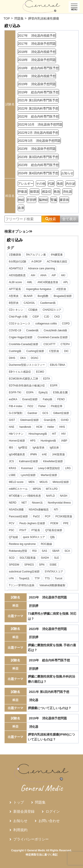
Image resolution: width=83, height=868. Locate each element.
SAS (44, 551)
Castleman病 (48, 303)
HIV (64, 434)
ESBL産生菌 (61, 392)
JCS (11, 461)
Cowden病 (32, 330)
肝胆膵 (31, 200)
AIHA (43, 275)
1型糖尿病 (15, 255)
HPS (33, 441)
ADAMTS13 (16, 268)
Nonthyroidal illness (59, 503)
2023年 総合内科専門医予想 (38, 165)
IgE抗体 (54, 448)
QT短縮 (13, 537)
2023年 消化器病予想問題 (37, 149)
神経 (21, 200)
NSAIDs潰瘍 (16, 510)
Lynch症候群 (28, 475)
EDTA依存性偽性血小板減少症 (27, 386)
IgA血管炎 (39, 448)
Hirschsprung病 (38, 434)
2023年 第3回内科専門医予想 (38, 157)
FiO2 (30, 406)
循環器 (35, 192)
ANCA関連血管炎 (48, 282)
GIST (12, 420)
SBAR (56, 551)
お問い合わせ (49, 821)
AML (30, 282)
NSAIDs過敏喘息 (39, 510)
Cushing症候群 (35, 351)
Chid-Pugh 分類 (18, 317)
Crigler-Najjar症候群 (21, 337)
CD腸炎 (33, 310)
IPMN (33, 454)
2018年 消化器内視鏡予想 (37, 52)
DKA (23, 358)
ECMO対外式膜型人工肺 (23, 379)
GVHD (65, 420)
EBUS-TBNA (58, 365)
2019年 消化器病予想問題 (37, 84)
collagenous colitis (46, 324)
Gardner (32, 413)
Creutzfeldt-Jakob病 (55, 330)
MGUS (44, 482)
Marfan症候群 (49, 475)
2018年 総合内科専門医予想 (38, 68)
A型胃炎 (14, 296)
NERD (13, 503)
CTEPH (65, 344)
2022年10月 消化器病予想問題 (40, 124)
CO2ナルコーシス (20, 324)
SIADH (45, 558)
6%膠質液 (57, 255)
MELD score (16, 482)
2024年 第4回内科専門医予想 (38, 173)
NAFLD (50, 496)
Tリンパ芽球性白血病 (22, 585)
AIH (33, 275)
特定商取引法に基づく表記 (42, 855)
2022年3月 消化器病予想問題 (39, 141)
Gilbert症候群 (61, 413)
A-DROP (37, 262)
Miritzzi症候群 (61, 482)
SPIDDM (14, 565)
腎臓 (54, 200)
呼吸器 (23, 192)
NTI (56, 510)
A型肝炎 (61, 289)
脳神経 (43, 200)
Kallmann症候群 (29, 461)
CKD (57, 317)
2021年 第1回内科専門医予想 (38, 100)
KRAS (13, 468)
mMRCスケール (18, 489)
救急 (57, 192)
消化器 (67, 192)
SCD (12, 558)
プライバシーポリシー (31, 839)
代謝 (51, 184)
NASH (64, 496)
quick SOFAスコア (34, 537)
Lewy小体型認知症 (49, 468)
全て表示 (69, 219)
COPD (66, 324)
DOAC (35, 358)
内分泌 (70, 184)
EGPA (30, 392)
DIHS (12, 358)
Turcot (59, 578)
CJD (47, 317)
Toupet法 (24, 578)
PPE (66, 523)
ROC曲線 (46, 544)
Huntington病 (48, 441)
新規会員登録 (24, 811)
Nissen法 (37, 503)
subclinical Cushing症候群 (24, 572)
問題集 (40, 802)
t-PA (11, 578)
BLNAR (28, 296)
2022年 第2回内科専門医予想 (38, 108)
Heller (51, 427)
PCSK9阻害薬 (64, 516)
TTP (37, 578)
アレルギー (26, 184)
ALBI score (15, 282)
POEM (54, 523)
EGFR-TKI (15, 392)
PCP (48, 516)
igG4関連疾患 (17, 454)
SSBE (53, 565)
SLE (57, 558)
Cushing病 (15, 351)
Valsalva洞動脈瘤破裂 (52, 585)
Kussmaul (27, 468)
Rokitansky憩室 (18, 551)
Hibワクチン (16, 434)
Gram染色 (50, 420)
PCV (12, 523)
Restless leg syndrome (22, 544)
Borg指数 (43, 296)
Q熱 (52, 537)
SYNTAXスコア (54, 572)
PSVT (23, 530)
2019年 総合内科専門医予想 (38, 92)
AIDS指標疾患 (17, 275)
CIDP (36, 317)
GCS (45, 413)
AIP (54, 275)
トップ (19, 802)
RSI (35, 551)
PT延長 (36, 530)
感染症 (46, 192)
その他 (41, 184)
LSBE (12, 475)
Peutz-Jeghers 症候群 (32, 523)
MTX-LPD (52, 489)
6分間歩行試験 (18, 262)
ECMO (40, 372)
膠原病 (64, 200)
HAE (12, 427)
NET (24, 503)
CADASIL (29, 303)
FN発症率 (57, 406)
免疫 (60, 184)
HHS (62, 427)
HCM (39, 427)
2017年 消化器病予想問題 (37, 44)
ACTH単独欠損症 (57, 262)
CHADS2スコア (52, 310)
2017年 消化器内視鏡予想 (37, 36)
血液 (21, 208)
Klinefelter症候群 (53, 461)
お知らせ (67, 173)
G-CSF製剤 (16, 413)
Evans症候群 (30, 399)
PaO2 (36, 516)
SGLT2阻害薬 (28, 558)
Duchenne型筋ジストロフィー (27, 365)
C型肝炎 (54, 351)
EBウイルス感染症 (20, 372)
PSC (12, 530)
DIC (67, 351)
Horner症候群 (17, 441)
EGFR (54, 386)
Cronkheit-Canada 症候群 (53, 337)
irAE (44, 454)
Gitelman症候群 (29, 420)
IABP (64, 441)
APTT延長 (15, 289)
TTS (47, 578)
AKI (63, 275)
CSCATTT (49, 344)
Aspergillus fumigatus (39, 289)
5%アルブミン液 (36, 255)
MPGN (37, 489)
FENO (61, 399)
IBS (11, 448)
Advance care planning (41, 268)
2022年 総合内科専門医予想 (38, 116)
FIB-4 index (16, 406)
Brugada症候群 (63, 296)
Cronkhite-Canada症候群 (24, 344)
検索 (51, 219)
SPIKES (29, 565)
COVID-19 (15, 330)
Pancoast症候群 (18, 516)
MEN (32, 482)
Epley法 (43, 392)
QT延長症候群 (54, 530)
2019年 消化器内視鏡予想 (37, 76)
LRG (68, 468)
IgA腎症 (23, 448)
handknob (25, 427)
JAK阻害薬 (58, 454)
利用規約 (20, 830)
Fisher (42, 406)
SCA (67, 551)
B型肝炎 (14, 303)
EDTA (47, 379)
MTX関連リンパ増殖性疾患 (25, 496)
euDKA (13, 399)
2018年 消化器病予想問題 (37, 60)
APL (66, 282)
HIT (54, 434)
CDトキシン (16, 310)
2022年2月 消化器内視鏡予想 (38, 133)
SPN (42, 565)
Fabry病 (47, 399)
